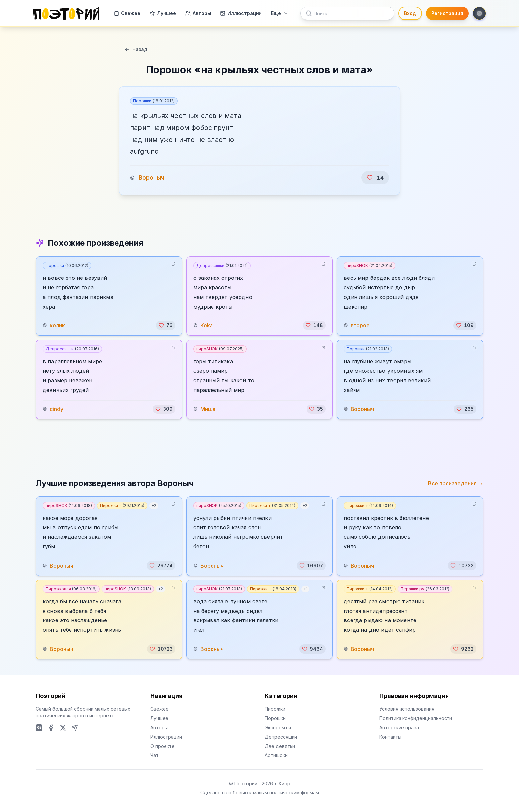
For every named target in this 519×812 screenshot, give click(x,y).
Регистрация (447, 13)
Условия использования (407, 709)
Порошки (154, 101)
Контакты (390, 737)
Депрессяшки (222, 265)
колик (57, 325)
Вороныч (151, 177)
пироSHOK (369, 265)
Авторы (198, 13)
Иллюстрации (241, 13)
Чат (154, 755)
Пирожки (275, 709)
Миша (208, 409)
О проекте (163, 746)
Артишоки (276, 755)
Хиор (284, 783)
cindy (56, 409)
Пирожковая (71, 589)
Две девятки (280, 746)
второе (360, 325)
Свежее (127, 13)
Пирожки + (122, 506)
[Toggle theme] (479, 13)
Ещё (280, 13)
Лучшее (163, 13)
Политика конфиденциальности (416, 718)
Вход (410, 13)
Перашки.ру (425, 589)
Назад (136, 49)
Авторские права (399, 727)
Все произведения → (456, 483)
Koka (207, 325)
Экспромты (278, 727)
